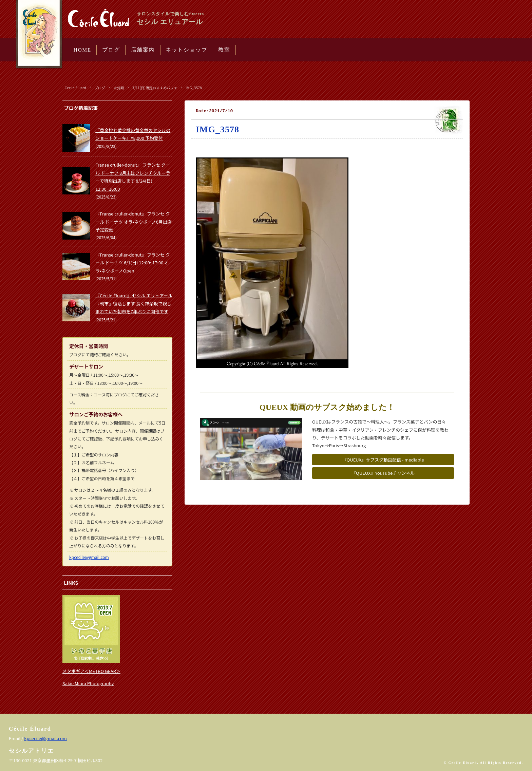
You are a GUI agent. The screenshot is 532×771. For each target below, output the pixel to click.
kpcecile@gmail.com (89, 557)
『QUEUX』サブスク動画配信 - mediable (383, 460)
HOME (82, 50)
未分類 (119, 88)
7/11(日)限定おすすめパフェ (155, 88)
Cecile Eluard (75, 88)
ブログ (111, 50)
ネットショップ (186, 50)
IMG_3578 (194, 88)
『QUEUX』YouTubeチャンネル (383, 473)
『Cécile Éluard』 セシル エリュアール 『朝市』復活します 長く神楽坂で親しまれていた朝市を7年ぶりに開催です (134, 303)
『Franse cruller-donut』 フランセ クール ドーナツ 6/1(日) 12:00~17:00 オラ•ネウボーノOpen (133, 263)
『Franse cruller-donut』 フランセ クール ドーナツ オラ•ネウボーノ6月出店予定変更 (134, 222)
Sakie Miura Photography (88, 683)
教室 (224, 50)
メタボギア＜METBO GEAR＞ (91, 671)
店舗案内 (143, 50)
